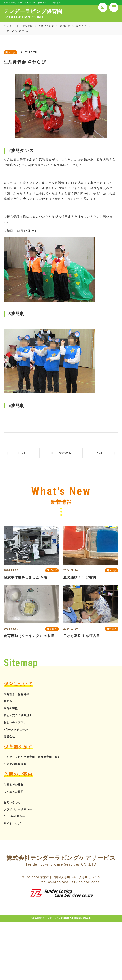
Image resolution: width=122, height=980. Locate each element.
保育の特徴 (12, 710)
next (100, 453)
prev (22, 453)
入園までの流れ (15, 786)
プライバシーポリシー (20, 811)
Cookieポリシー (16, 818)
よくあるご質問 (15, 793)
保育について (49, 26)
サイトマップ (13, 825)
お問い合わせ (13, 804)
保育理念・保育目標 (18, 695)
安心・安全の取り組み (20, 717)
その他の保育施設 (16, 765)
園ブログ (85, 26)
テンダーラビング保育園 (19, 26)
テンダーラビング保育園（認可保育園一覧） (36, 758)
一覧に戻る (61, 453)
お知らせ (69, 26)
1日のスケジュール (17, 731)
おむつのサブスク (16, 724)
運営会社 (10, 738)
